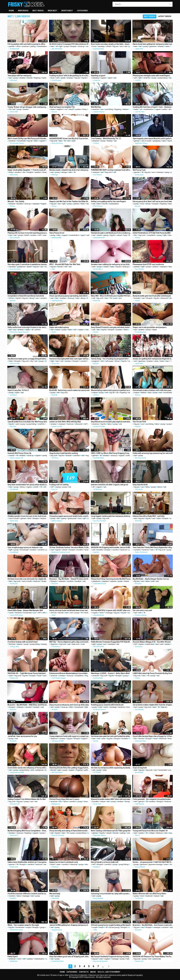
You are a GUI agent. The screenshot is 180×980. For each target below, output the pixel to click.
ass (121, 46)
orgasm (103, 78)
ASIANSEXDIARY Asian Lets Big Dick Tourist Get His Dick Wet (70, 138)
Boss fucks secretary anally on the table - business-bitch (111, 44)
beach (101, 927)
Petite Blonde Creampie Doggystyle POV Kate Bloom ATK (111, 642)
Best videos (38, 11)
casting (58, 487)
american (25, 46)
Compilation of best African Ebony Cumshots (26, 296)
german (137, 141)
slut (24, 172)
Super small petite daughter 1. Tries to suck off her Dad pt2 (28, 170)
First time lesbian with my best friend (23, 642)
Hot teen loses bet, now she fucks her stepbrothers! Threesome (28, 579)
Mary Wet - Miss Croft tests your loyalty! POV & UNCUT (111, 296)
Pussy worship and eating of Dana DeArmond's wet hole (70, 831)
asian (167, 46)
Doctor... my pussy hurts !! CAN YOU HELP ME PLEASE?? (153, 862)
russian (106, 267)
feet (98, 330)
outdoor (155, 267)
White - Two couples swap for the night (23, 925)
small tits (147, 78)
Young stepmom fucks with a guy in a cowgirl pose (70, 736)
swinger (64, 172)
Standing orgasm (98, 76)
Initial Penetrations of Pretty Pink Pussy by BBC (152, 233)
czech (11, 613)
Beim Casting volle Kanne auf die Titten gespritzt (111, 831)
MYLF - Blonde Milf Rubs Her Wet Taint (65, 264)
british (27, 235)
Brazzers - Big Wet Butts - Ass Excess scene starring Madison (153, 925)
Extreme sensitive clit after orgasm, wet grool (110, 485)
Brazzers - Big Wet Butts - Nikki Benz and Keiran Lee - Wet (28, 705)
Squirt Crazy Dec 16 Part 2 (18, 390)
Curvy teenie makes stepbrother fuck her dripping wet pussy (153, 705)
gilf (85, 518)
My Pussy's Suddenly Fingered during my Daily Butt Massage (111, 957)
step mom (76, 644)
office (18, 46)
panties (12, 46)
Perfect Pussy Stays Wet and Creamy (64, 799)
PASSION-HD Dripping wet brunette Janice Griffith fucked (111, 547)
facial (86, 550)
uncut (115, 298)
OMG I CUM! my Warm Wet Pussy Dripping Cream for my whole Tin (111, 453)
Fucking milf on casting (59, 485)
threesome (46, 581)
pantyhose (21, 267)
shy (32, 361)
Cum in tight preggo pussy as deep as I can (25, 547)
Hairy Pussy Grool (57, 233)
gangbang (157, 141)
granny (106, 235)
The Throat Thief (139, 422)
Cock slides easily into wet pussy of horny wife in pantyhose (28, 768)
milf (115, 172)
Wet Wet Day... (97, 107)
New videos (23, 11)
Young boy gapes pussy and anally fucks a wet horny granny (70, 516)
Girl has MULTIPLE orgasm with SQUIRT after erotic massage (111, 610)
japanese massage (155, 864)
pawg (167, 172)
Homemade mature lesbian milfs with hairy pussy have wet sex (153, 390)
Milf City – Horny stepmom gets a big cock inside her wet (70, 642)
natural (71, 109)
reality (27, 330)
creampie (89, 46)
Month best (67, 11)
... (103, 966)
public (165, 109)
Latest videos (165, 16)
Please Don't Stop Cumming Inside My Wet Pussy (111, 579)
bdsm (106, 707)
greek (63, 78)
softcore (129, 455)
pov (120, 298)
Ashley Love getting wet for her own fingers (108, 201)
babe (173, 46)
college (46, 487)
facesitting (173, 78)
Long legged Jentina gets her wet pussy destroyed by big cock (111, 516)
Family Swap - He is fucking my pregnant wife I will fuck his (111, 359)
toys (11, 235)
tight (61, 46)
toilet (100, 707)
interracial (164, 298)
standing (96, 78)
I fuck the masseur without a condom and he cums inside (28, 894)
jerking (33, 46)
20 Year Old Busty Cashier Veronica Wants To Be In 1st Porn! (70, 547)
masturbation (42, 46)
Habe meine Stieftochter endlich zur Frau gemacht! (28, 862)
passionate (157, 959)
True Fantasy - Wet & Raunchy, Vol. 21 (106, 138)
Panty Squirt (13, 957)
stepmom (54, 644)
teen (52, 46)
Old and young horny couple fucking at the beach (111, 925)
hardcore (45, 78)
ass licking (109, 109)
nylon (164, 141)
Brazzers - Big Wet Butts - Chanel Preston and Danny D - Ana (70, 579)
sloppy (48, 361)
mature (99, 235)
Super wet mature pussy (59, 327)
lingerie (84, 739)
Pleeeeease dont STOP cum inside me (148, 264)
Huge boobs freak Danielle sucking (64, 453)
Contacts (84, 972)
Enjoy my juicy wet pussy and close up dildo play (69, 705)
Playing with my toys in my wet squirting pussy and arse (28, 233)
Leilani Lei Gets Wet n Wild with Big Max (65, 422)
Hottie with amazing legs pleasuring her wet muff (153, 453)
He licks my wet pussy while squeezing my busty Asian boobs (111, 768)
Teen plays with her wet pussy (19, 76)
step (88, 204)
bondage (113, 707)
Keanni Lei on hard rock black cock (64, 862)
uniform (38, 330)
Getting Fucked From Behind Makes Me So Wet (27, 799)
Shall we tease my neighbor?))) (62, 107)
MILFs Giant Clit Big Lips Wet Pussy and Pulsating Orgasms (28, 138)
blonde (30, 78)
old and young (114, 927)
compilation (151, 235)
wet (126, 46)
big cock (54, 141)
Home (11, 11)
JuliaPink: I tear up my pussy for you (22, 736)
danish (109, 46)
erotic (102, 613)
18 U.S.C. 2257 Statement (109, 972)
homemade (21, 141)
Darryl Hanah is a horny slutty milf (105, 862)
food (142, 204)
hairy (59, 235)
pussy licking (163, 78)
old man (54, 613)
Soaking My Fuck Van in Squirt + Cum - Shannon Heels (153, 107)
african (148, 204)
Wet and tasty (55, 894)
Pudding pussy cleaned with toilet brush (107, 705)
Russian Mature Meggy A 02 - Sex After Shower (152, 642)
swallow (38, 172)
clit (48, 141)
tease (53, 109)
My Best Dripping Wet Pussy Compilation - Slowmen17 (28, 831)
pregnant (96, 361)
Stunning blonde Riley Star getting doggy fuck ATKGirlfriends (70, 768)
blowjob (73, 46)
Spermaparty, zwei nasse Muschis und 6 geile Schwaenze (153, 138)
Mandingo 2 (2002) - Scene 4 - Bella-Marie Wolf (110, 673)
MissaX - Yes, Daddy (16, 201)
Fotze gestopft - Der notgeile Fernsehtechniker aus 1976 (153, 799)
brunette (20, 204)
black (170, 235)
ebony (32, 298)
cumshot (18, 172)
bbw (89, 298)
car (66, 109)
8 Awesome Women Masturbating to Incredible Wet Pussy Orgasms (70, 673)
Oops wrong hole (140, 768)
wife (58, 78)
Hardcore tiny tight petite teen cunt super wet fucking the (70, 359)
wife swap (109, 361)
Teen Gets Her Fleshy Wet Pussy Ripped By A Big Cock (153, 547)
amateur (161, 46)
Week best (52, 11)
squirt (110, 78)
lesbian (125, 109)
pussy (66, 46)
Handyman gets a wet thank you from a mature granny (111, 233)
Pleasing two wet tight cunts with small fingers (151, 76)
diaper (155, 330)
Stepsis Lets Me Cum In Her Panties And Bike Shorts (70, 201)
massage (109, 613)
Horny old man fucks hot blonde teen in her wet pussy (70, 610)
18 (56, 46)
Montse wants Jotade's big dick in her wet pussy (69, 170)
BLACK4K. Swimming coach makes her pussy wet (69, 390)
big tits (84, 78)
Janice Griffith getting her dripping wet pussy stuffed (70, 925)
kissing (171, 204)
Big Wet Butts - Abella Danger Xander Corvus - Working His (153, 579)
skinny (83, 298)
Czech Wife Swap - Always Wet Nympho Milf (25, 610)
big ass (116, 46)
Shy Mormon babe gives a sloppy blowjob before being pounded (28, 359)
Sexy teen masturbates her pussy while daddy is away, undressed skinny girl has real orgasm (28, 485)
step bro (164, 707)
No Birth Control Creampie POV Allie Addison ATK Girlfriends (70, 44)
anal (17, 424)
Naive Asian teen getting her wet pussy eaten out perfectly (153, 44)
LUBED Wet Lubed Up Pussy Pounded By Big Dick (152, 673)
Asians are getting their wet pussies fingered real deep (153, 359)
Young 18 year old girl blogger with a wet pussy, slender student (28, 107)
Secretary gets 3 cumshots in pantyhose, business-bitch (28, 264)
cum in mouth (146, 141)
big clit (30, 141)
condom (12, 896)
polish (36, 487)
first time (12, 644)
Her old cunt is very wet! (142, 610)
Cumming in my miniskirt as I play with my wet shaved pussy (111, 894)
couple (28, 927)
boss (94, 46)
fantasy (110, 141)
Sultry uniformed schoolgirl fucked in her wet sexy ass (28, 327)
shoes (171, 109)
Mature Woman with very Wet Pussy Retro (149, 894)
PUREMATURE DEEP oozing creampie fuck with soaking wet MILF (111, 170)
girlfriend (87, 770)
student (26, 109)
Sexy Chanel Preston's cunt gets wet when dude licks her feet (111, 327)
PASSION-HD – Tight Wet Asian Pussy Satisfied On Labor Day (28, 673)
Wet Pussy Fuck (139, 170)
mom (80, 518)
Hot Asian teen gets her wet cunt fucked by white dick (111, 736)
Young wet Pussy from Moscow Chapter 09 (150, 831)
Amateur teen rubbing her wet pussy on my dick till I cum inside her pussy (111, 264)
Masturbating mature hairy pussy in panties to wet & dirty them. (111, 390)
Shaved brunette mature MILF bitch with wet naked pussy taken (111, 799)
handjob (30, 172)
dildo (36, 141)
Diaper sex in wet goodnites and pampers (150, 327)
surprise (113, 581)
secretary (101, 46)
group (42, 927)
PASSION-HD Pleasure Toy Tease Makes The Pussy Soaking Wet (153, 957)
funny (84, 109)
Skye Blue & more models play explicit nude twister (111, 422)
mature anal (150, 644)
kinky (11, 172)
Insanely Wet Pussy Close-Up (19, 453)
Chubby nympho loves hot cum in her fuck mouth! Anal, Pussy (28, 516)
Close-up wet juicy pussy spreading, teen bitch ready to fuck (70, 296)
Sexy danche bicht (140, 485)
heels (136, 109)
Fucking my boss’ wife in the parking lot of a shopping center (70, 76)
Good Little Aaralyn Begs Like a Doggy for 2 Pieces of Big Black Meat (153, 736)
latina (171, 298)
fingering (37, 78)
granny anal (72, 518)
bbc (136, 235)
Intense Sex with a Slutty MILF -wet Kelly (149, 516)
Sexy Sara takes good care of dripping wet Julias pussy (70, 957)
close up (81, 46)
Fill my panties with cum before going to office (26, 44)
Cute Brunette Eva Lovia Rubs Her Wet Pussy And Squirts (28, 422)
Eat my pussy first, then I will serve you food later (152, 201)
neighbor (60, 109)
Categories (82, 11)
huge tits (89, 455)
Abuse (93, 972)
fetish (83, 204)
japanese (153, 46)
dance (160, 487)
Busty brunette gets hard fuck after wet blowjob (152, 296)
